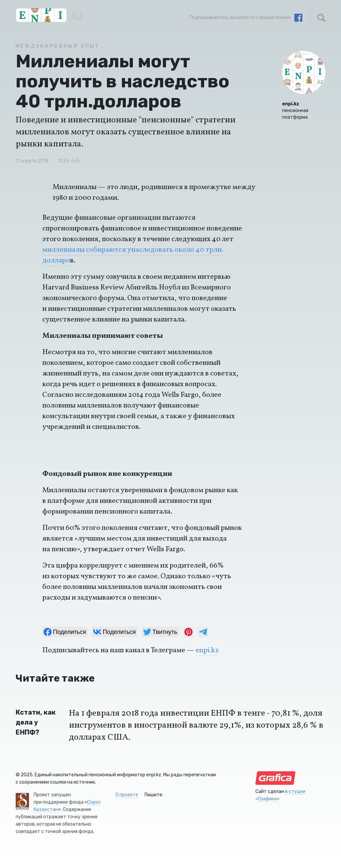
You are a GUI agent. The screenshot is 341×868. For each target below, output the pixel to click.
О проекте (127, 795)
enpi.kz (207, 650)
